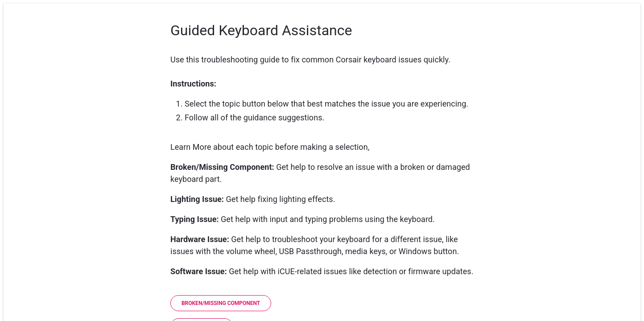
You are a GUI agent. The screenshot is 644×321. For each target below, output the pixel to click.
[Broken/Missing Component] (221, 303)
